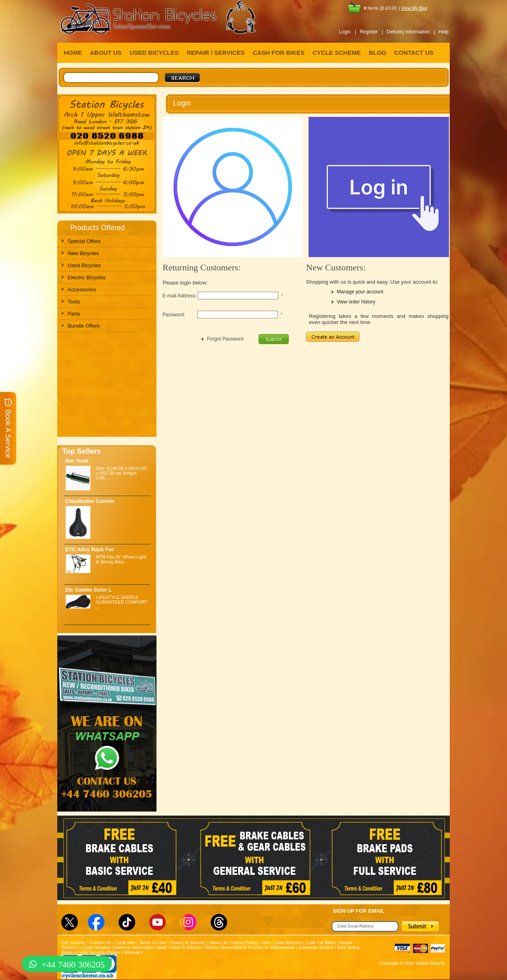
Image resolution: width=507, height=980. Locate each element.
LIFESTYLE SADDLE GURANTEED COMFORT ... (122, 602)
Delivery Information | (411, 32)
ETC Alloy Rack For (90, 549)
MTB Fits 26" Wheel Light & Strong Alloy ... (121, 559)
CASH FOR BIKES (279, 53)
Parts (74, 314)
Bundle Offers (84, 326)
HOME (73, 53)
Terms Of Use (152, 943)
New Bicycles (83, 253)
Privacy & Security (188, 943)
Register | (371, 32)
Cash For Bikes (320, 943)
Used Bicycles (84, 265)
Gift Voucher (74, 943)
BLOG (377, 53)
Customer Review (316, 947)
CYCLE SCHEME (337, 53)
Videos (211, 947)
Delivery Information (134, 947)
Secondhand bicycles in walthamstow (258, 947)
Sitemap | (133, 952)
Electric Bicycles (87, 277)
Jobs (266, 943)
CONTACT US (414, 53)
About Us (218, 943)
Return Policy (244, 943)
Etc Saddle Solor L (89, 590)
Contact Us (100, 943)
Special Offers (84, 241)
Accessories (82, 290)
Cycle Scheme (96, 947)
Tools (74, 302)
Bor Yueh (77, 461)
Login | (347, 32)
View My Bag (414, 8)
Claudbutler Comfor (90, 501)
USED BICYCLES (154, 53)
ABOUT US (106, 53)
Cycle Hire (125, 943)
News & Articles (186, 947)
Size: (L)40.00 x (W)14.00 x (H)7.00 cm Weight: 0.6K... (121, 473)
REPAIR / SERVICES (216, 53)
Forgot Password (225, 339)
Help (443, 32)
